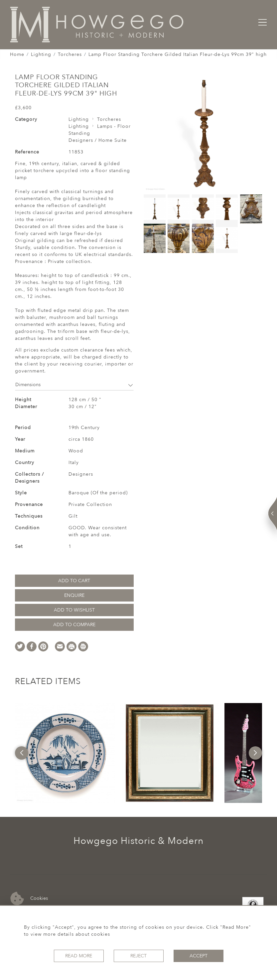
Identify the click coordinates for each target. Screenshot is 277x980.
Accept (199, 956)
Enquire (74, 595)
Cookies (29, 899)
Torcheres (70, 54)
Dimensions (74, 385)
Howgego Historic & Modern (138, 841)
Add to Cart (74, 581)
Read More (79, 956)
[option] (65, 753)
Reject (138, 956)
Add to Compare (74, 625)
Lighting (41, 54)
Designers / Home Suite (98, 140)
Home (17, 54)
